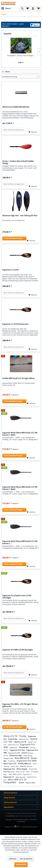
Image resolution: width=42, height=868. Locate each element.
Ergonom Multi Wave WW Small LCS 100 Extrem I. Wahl (20, 434)
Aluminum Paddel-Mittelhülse (16, 107)
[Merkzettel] (27, 8)
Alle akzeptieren (26, 859)
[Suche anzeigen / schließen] (22, 8)
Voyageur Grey (9, 758)
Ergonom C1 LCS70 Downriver (15, 324)
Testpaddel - (11, 782)
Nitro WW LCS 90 (15, 774)
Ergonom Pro (24, 739)
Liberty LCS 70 (20, 742)
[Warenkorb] (38, 8)
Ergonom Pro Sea (18, 750)
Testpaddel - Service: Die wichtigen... (21, 56)
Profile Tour (14, 748)
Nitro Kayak (22, 769)
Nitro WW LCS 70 (22, 758)
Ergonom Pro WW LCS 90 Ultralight (18, 650)
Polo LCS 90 (20, 772)
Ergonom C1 (27, 774)
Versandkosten (10, 816)
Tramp (23, 736)
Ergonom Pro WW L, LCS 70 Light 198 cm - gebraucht (20, 705)
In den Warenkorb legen (13, 238)
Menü (6, 8)
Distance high (16, 755)
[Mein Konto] (33, 8)
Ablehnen (13, 859)
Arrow (6, 756)
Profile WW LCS (25, 764)
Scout (22, 783)
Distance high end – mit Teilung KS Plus (20, 216)
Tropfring (12, 761)
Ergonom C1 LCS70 (10, 270)
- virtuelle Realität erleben (29, 827)
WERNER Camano (27, 753)
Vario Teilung (28, 756)
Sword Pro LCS (13, 745)
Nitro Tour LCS (10, 764)
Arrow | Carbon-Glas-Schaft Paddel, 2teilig (18, 162)
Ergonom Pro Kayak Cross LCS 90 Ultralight (17, 597)
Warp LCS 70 (11, 736)
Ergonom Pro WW (14, 753)
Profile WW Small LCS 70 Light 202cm (19, 378)
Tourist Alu (24, 747)
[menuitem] (6, 8)
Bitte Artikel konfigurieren (14, 130)
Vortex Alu (13, 739)
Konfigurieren (21, 864)
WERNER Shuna (26, 766)
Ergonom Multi (30, 783)
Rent (28, 772)
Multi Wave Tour (9, 772)
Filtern (6, 72)
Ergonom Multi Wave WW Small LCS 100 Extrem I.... (20, 542)
